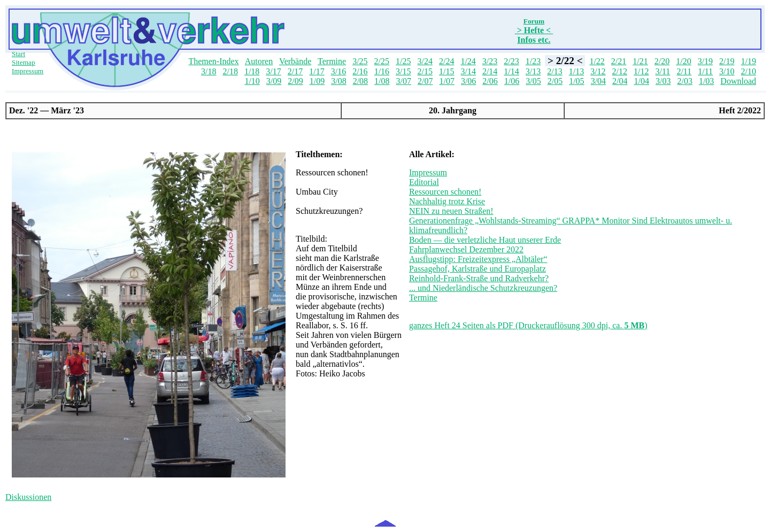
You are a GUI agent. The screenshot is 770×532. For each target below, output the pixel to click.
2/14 (490, 71)
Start (18, 54)
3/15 (403, 71)
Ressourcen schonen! (445, 192)
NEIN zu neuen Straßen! (451, 211)
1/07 (446, 81)
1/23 (533, 61)
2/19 (727, 61)
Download (738, 81)
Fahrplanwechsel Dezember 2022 (466, 249)
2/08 (360, 81)
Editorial (424, 182)
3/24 (425, 61)
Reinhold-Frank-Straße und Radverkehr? (479, 278)
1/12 (641, 71)
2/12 (620, 71)
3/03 (663, 81)
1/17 (317, 71)
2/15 (425, 71)
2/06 (490, 81)
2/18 (230, 71)
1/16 (382, 71)
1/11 (705, 71)
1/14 (511, 71)
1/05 (576, 81)
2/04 (620, 81)
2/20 (662, 61)
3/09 (274, 81)
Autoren (259, 61)
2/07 (425, 81)
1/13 (576, 71)
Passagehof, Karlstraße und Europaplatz (478, 269)
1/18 (252, 71)
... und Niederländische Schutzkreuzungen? (483, 288)
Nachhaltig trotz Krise (447, 201)
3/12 (598, 71)
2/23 (511, 61)
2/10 (749, 71)
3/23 (490, 61)
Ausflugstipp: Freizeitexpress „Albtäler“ (478, 259)
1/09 (317, 81)
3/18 (209, 71)
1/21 (640, 61)
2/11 (684, 71)
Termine (332, 61)
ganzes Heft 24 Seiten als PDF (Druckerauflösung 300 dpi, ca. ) (528, 325)
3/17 (273, 71)
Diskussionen (28, 497)
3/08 (338, 81)
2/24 (446, 61)
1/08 (382, 81)
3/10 (727, 71)
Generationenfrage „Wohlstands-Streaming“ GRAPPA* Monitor (521, 221)
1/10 (252, 81)
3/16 (338, 71)
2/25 (382, 61)
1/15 (446, 71)
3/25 (360, 61)
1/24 (468, 61)
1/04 (642, 81)
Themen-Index (213, 61)
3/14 (468, 71)
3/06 (468, 81)
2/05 (555, 81)
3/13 (533, 71)
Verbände (295, 61)
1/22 (597, 61)
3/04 (598, 81)
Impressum (28, 71)
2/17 (295, 71)
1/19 (749, 61)
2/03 (684, 81)
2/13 (555, 71)
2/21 (619, 61)
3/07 (404, 81)
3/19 (705, 61)
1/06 (512, 81)
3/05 (533, 81)
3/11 (663, 71)
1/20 (683, 61)
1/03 (706, 81)
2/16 (360, 71)
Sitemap (24, 62)
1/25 (403, 61)
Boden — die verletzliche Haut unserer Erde (485, 240)
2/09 (295, 81)
